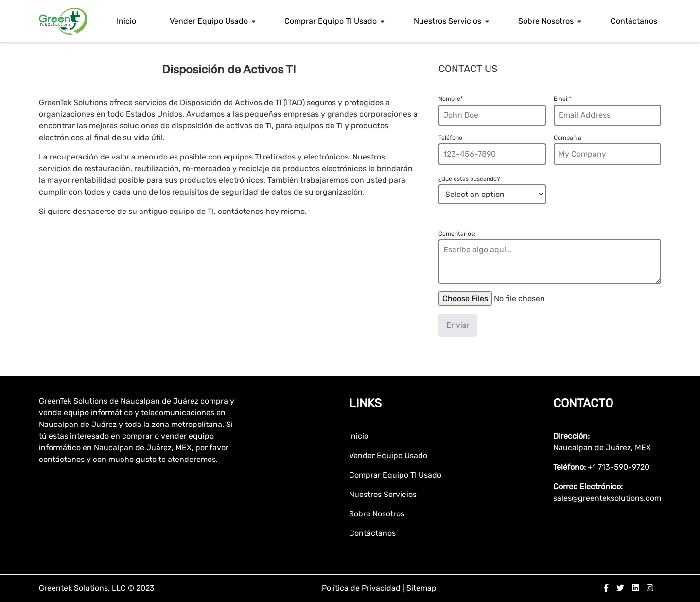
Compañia (568, 138)
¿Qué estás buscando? (469, 179)
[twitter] (620, 588)
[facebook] (606, 588)
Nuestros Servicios (447, 21)
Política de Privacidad (362, 588)
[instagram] (650, 588)
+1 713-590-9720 (619, 467)
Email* (562, 99)
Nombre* (451, 99)
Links (365, 403)
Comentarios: (457, 234)
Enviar (458, 325)
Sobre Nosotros (546, 21)
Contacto (583, 403)
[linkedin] (635, 588)
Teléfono (450, 138)
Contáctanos (634, 21)
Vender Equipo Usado (209, 21)
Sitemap (421, 588)
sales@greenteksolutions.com (607, 498)
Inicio (126, 21)
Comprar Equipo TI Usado (331, 21)
